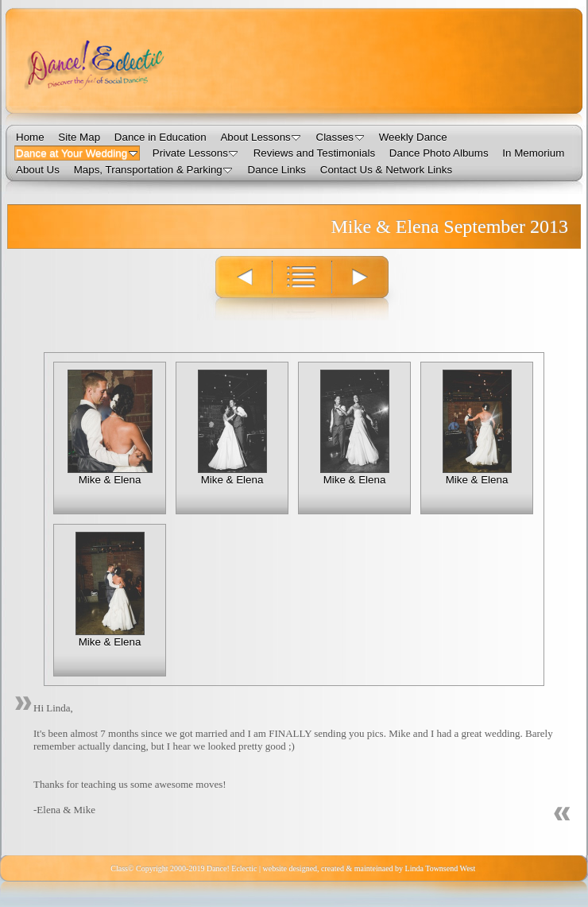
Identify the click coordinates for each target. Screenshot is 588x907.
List (302, 287)
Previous (234, 287)
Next (369, 287)
